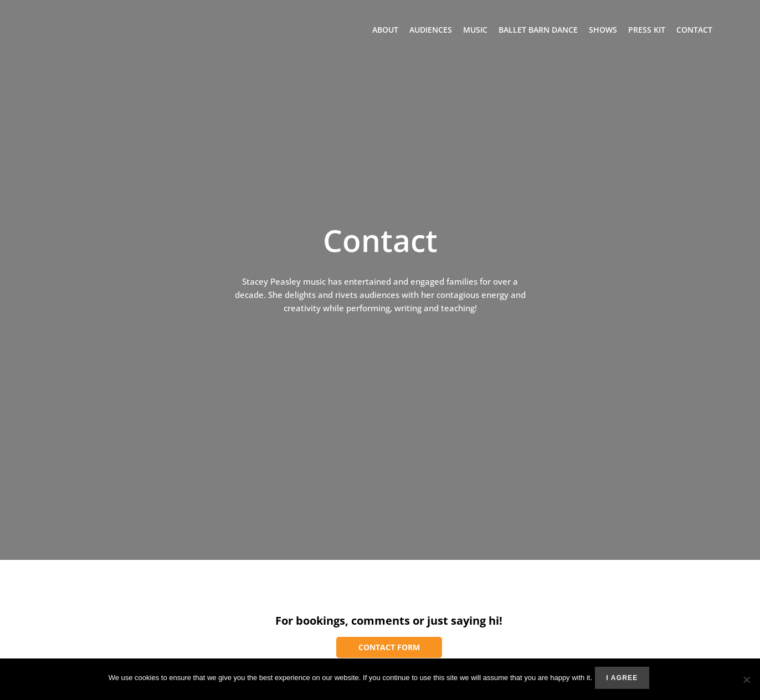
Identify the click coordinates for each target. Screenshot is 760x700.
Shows (603, 30)
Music (475, 30)
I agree (625, 681)
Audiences (431, 30)
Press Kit (647, 30)
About (385, 30)
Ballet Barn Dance (538, 30)
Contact (694, 30)
